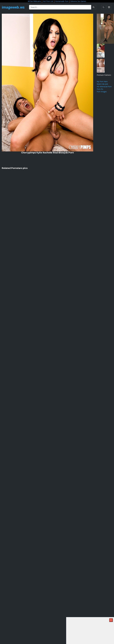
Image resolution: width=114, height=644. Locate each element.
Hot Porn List (48, 1)
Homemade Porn (62, 1)
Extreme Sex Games (78, 1)
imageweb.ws (13, 7)
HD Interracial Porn (104, 87)
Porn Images (102, 92)
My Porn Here (102, 81)
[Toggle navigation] (109, 7)
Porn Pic (100, 89)
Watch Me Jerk (102, 84)
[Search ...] (60, 7)
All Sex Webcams (34, 1)
